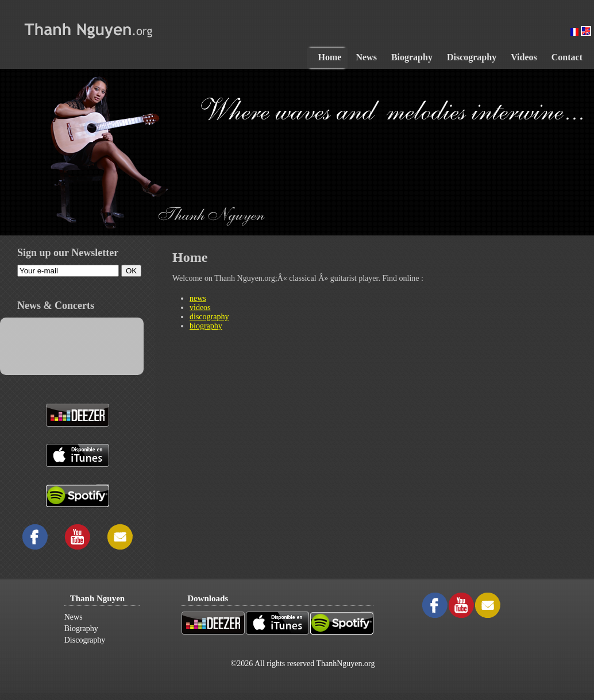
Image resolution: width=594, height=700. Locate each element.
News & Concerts (56, 305)
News (74, 617)
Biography (81, 629)
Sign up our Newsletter (68, 253)
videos (200, 308)
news (198, 298)
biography (206, 326)
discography (209, 317)
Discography (85, 640)
